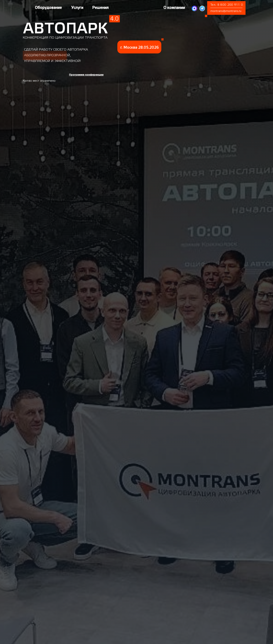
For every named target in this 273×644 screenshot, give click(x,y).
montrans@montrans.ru (226, 11)
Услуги (77, 8)
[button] (86, 75)
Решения (100, 8)
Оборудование (48, 8)
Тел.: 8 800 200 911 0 (227, 5)
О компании (174, 8)
